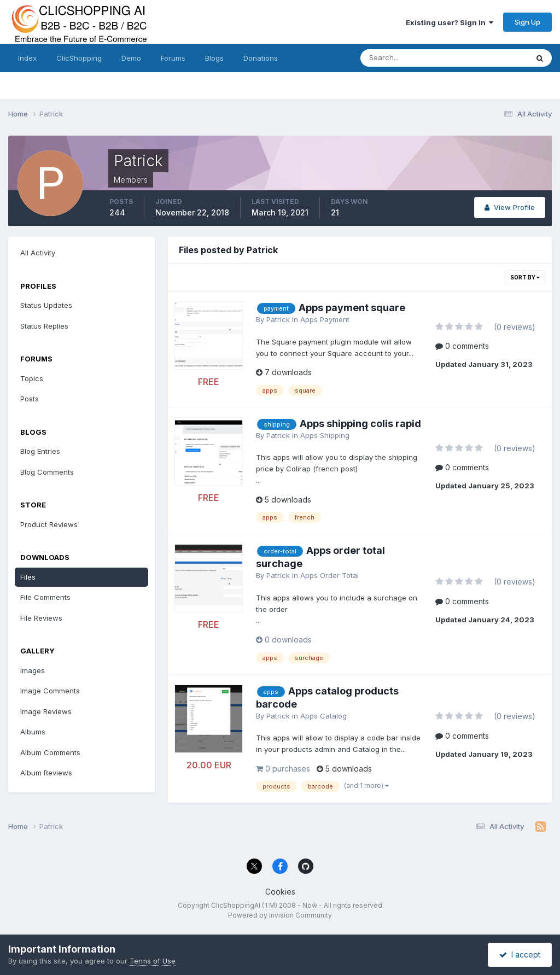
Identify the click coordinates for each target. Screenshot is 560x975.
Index (27, 58)
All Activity (38, 253)
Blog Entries (40, 451)
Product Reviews (49, 524)
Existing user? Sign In (450, 22)
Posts (30, 399)
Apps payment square (352, 308)
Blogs (214, 58)
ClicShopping (79, 58)
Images (33, 670)
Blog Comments (47, 472)
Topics (32, 378)
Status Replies (44, 326)
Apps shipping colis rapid (360, 424)
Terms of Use (153, 961)
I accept (520, 954)
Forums (173, 58)
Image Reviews (46, 711)
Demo (131, 58)
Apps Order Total (329, 575)
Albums (33, 732)
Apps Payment (325, 319)
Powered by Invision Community (280, 915)
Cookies (280, 892)
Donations (261, 58)
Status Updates (46, 305)
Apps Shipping (325, 435)
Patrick (278, 319)
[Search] (409, 58)
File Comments (45, 597)
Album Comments (50, 752)
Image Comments (50, 691)
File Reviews (41, 618)
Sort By (525, 277)
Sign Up (527, 22)
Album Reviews (46, 773)
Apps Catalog (323, 716)
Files (28, 577)
